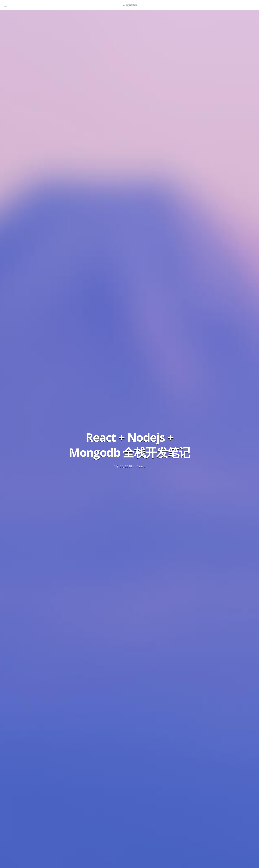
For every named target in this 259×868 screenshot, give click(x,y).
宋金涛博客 (130, 5)
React (141, 466)
